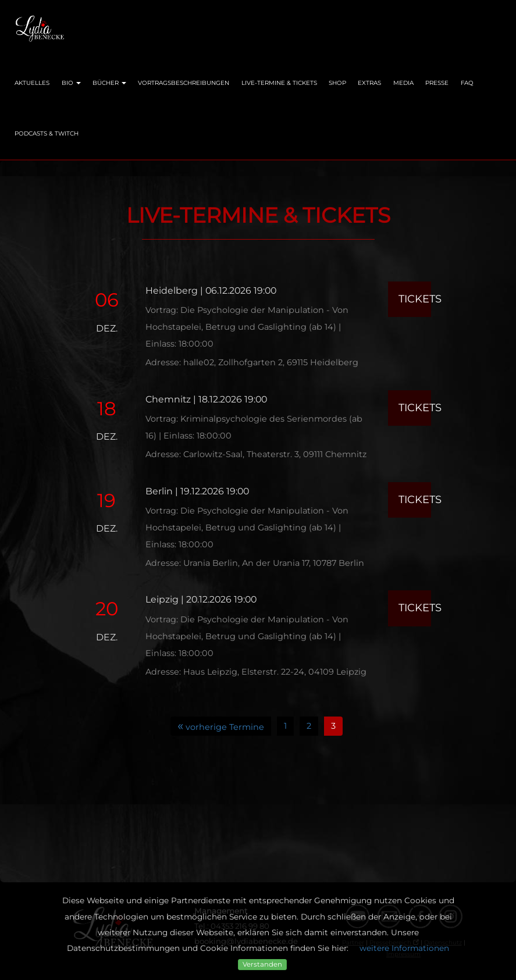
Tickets (415, 299)
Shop (337, 83)
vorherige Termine (221, 725)
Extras (369, 83)
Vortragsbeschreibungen (184, 83)
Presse (437, 83)
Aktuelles (32, 83)
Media (403, 83)
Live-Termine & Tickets (279, 83)
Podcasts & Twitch (47, 133)
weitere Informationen (404, 948)
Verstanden (262, 964)
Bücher (109, 83)
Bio (71, 83)
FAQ (467, 83)
